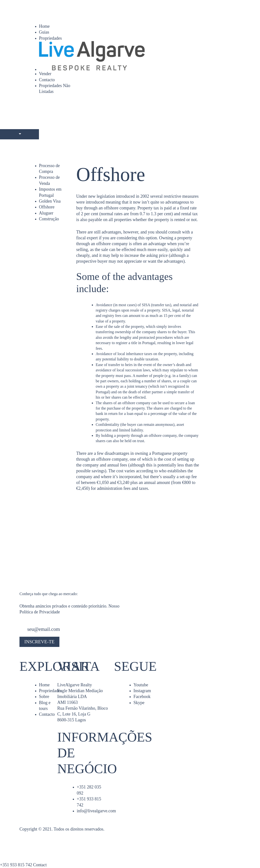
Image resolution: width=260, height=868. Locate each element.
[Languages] (19, 134)
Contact (40, 865)
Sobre (44, 697)
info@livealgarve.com (96, 811)
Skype (139, 703)
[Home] (140, 56)
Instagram (142, 691)
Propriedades (50, 38)
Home (44, 26)
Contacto (47, 80)
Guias (44, 32)
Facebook (142, 697)
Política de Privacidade (40, 612)
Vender (45, 74)
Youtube (141, 685)
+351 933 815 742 (16, 865)
